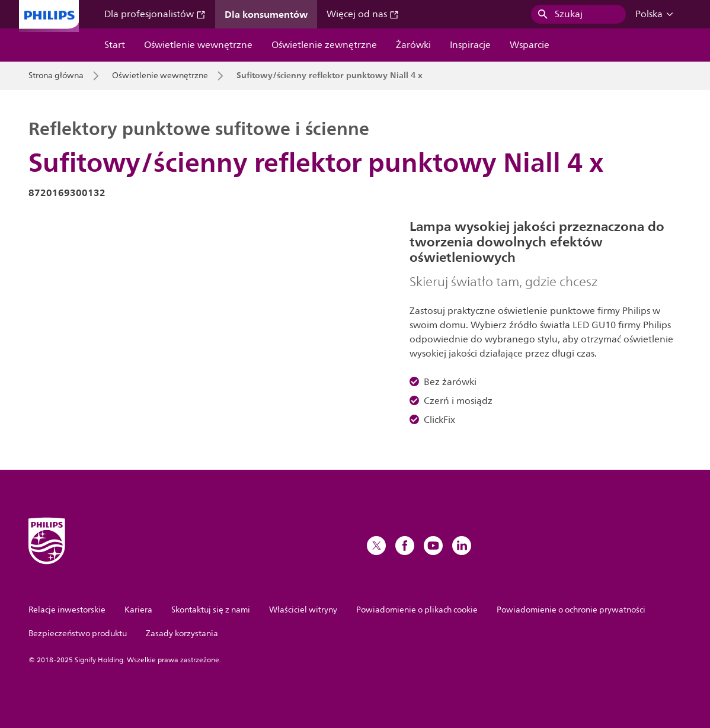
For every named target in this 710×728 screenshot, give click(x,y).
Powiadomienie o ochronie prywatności (571, 610)
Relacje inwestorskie (67, 610)
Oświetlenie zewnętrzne (324, 45)
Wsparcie (530, 45)
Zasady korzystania (182, 634)
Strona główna (56, 76)
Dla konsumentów (266, 14)
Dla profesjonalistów (155, 14)
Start (115, 45)
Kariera (138, 610)
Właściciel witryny (303, 610)
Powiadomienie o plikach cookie (417, 610)
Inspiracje (470, 45)
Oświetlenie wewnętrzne (198, 45)
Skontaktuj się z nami (211, 610)
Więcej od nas (363, 14)
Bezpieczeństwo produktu (78, 634)
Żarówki (413, 45)
